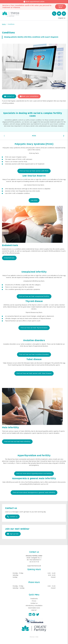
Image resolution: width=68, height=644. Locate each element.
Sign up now (13, 534)
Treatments (34, 599)
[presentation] (4, 136)
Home (4, 24)
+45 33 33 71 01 (34, 562)
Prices (34, 601)
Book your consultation (29, 96)
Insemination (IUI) (34, 608)
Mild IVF (34, 610)
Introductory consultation (34, 606)
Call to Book (61, 7)
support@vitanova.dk (34, 566)
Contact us (9, 96)
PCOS (34, 136)
